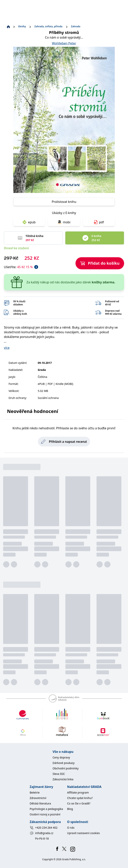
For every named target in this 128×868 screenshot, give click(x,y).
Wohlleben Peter (64, 43)
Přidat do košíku (100, 263)
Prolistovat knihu (64, 202)
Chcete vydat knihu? (80, 798)
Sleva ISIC (59, 774)
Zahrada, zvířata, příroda (48, 27)
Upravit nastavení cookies (83, 833)
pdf (99, 222)
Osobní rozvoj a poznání (45, 814)
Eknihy (22, 27)
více (7, 348)
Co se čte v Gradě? (79, 803)
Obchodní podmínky (66, 768)
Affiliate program (78, 792)
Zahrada (76, 27)
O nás (71, 828)
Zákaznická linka (63, 779)
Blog (70, 809)
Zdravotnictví (38, 798)
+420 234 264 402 (44, 828)
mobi (64, 222)
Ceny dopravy (61, 757)
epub (29, 222)
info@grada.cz (42, 833)
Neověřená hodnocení (33, 411)
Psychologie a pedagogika (46, 809)
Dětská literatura (40, 803)
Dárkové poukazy (64, 763)
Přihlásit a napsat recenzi (64, 442)
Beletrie (35, 792)
